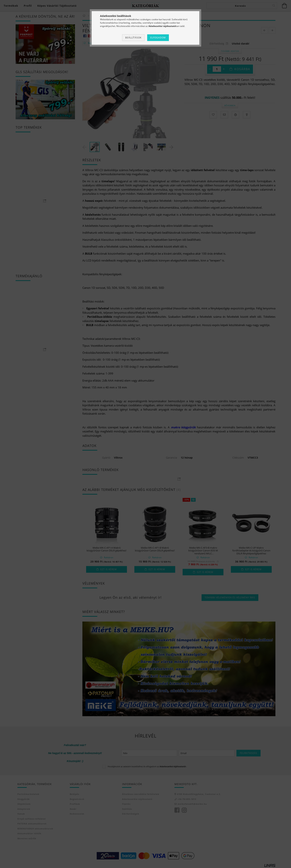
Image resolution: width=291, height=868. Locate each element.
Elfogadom (158, 38)
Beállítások (133, 38)
